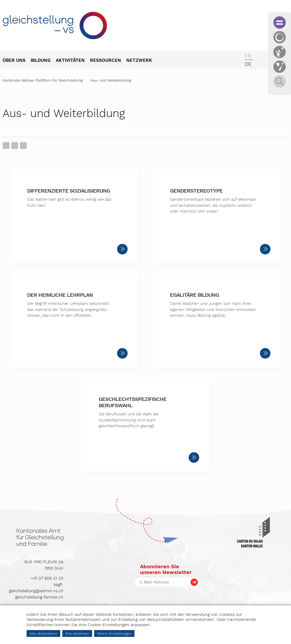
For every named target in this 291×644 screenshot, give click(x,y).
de (248, 64)
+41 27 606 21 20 (47, 578)
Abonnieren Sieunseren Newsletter (166, 569)
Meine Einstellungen (114, 633)
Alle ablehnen (77, 633)
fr (248, 56)
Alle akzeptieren (43, 633)
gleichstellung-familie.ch (39, 597)
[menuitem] (17, 61)
